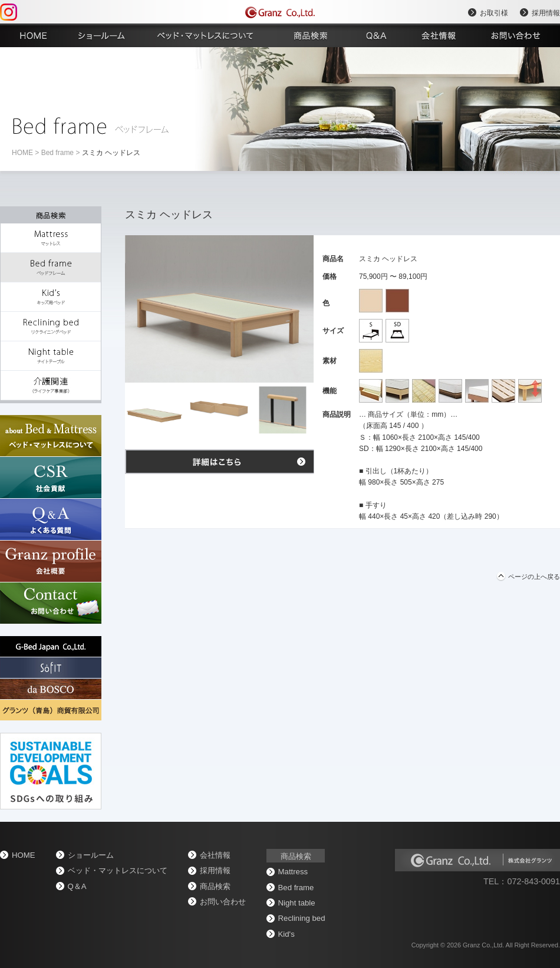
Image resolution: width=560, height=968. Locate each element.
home (22, 153)
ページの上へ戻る (534, 577)
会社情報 (215, 855)
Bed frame (57, 153)
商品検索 (215, 886)
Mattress (293, 872)
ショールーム (91, 855)
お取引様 (494, 13)
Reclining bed (302, 918)
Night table (297, 903)
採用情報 (546, 13)
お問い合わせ (223, 902)
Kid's (286, 934)
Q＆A (77, 886)
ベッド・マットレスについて (118, 870)
